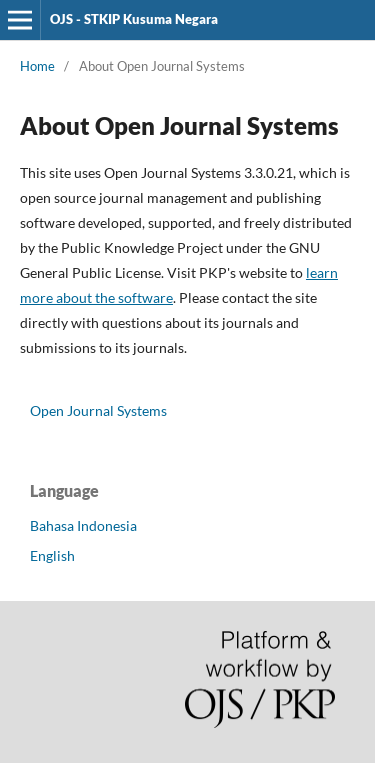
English (52, 555)
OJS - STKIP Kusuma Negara (134, 19)
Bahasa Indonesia (83, 525)
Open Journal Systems (98, 410)
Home (37, 66)
